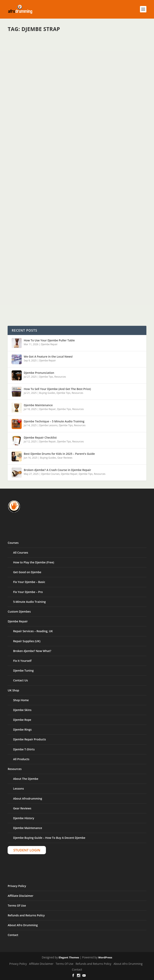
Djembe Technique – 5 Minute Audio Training (54, 421)
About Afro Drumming (23, 925)
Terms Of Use (17, 905)
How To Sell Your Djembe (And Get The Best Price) (57, 389)
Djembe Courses (50, 474)
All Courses (21, 552)
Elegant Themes (69, 957)
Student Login (27, 850)
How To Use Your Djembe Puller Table (49, 340)
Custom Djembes (19, 611)
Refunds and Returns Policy (26, 915)
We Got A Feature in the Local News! (48, 356)
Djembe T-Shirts (24, 749)
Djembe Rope (22, 720)
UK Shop (13, 690)
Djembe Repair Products (29, 739)
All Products (21, 759)
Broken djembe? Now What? (32, 651)
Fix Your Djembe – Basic (29, 582)
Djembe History (24, 818)
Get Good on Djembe (27, 572)
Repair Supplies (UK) (27, 641)
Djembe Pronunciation (39, 373)
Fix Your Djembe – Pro (28, 592)
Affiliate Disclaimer (20, 896)
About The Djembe (26, 779)
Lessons (18, 788)
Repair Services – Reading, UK (33, 631)
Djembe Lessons (48, 425)
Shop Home (21, 700)
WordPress (105, 957)
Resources (60, 377)
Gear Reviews (65, 458)
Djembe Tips (46, 377)
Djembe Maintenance (38, 405)
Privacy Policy (17, 886)
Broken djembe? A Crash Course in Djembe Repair (57, 470)
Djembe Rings (22, 729)
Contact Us (20, 680)
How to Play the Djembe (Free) (33, 562)
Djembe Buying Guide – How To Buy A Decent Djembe (49, 838)
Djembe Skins (22, 710)
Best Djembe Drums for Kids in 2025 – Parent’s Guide (59, 454)
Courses (13, 543)
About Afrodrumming (27, 798)
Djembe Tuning (23, 670)
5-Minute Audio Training (29, 602)
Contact (13, 935)
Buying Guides (47, 393)
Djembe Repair (49, 344)
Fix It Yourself (22, 661)
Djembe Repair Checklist (40, 437)
